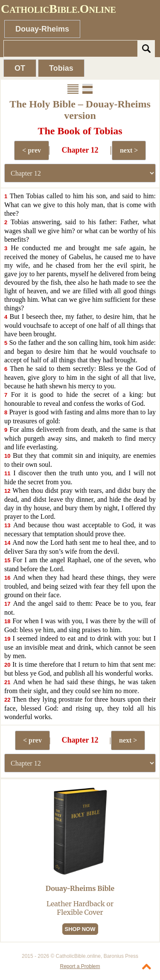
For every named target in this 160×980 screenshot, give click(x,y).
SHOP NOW (80, 929)
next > (129, 150)
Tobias (61, 68)
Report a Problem (80, 966)
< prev (32, 150)
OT (20, 68)
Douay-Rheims (42, 29)
